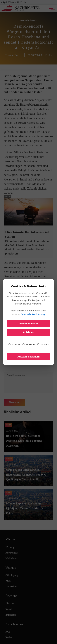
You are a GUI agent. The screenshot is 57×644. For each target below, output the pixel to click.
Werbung (29, 345)
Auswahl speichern (29, 357)
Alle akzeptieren (29, 324)
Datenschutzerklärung (33, 314)
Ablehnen (28, 332)
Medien (43, 345)
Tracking (15, 345)
